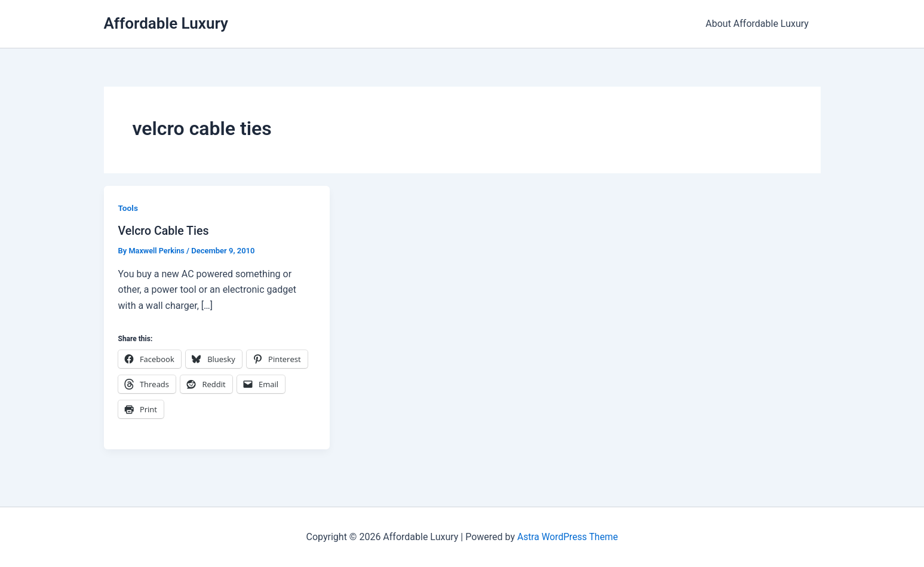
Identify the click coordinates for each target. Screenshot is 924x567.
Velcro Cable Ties (165, 231)
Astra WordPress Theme (567, 537)
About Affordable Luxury (759, 24)
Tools (128, 208)
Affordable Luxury (166, 23)
